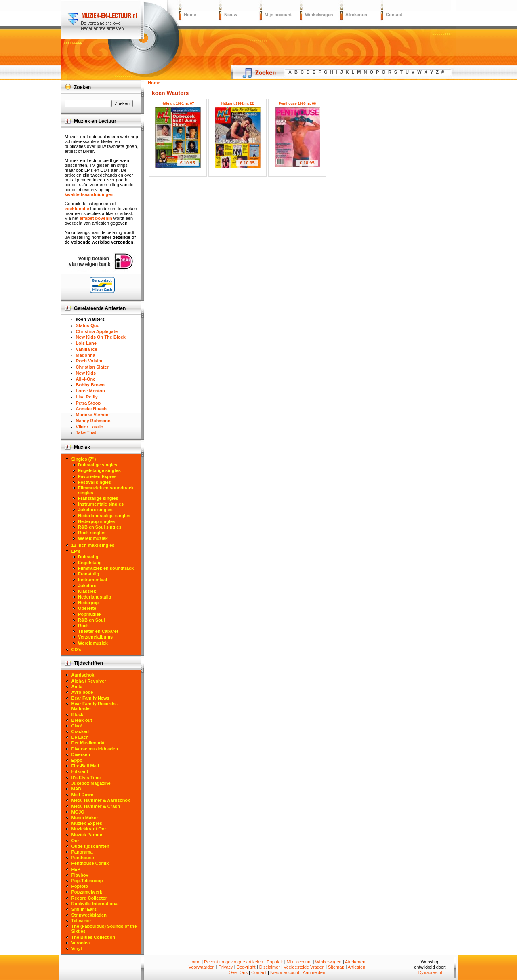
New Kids (86, 373)
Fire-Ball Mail (85, 766)
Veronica (81, 943)
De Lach (80, 737)
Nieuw (231, 15)
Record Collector (89, 898)
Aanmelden (314, 972)
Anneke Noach (91, 409)
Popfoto (80, 886)
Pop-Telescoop (87, 881)
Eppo (77, 760)
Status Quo (88, 325)
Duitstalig (88, 557)
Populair (275, 962)
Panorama (82, 852)
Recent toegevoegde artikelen (233, 962)
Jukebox (87, 586)
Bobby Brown (90, 385)
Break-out (82, 720)
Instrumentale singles (101, 504)
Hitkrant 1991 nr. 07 (178, 103)
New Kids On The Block (101, 337)
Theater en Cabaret (98, 631)
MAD (77, 789)
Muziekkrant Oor (89, 829)
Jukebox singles (95, 510)
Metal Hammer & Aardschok (101, 800)
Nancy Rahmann (93, 421)
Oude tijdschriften (90, 846)
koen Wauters (90, 319)
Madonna (86, 355)
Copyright (246, 967)
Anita (77, 687)
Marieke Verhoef (93, 415)
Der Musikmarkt (88, 743)
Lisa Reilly (87, 397)
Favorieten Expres (97, 476)
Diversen (81, 754)
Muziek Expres (87, 823)
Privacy (226, 967)
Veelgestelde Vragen (304, 967)
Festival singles (95, 482)
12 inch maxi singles (93, 545)
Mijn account (278, 15)
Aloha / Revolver (89, 681)
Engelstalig (90, 563)
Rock (83, 626)
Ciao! (77, 726)
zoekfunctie (77, 209)
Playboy (80, 875)
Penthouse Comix (90, 863)
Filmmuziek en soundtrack (106, 568)
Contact (394, 15)
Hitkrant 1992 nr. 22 (238, 103)
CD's (77, 649)
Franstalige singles (98, 498)
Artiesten (356, 967)
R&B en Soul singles (100, 527)
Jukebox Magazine (91, 783)
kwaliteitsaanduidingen (89, 194)
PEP (76, 869)
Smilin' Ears (84, 909)
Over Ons (238, 972)
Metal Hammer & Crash (96, 806)
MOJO (78, 812)
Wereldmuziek (93, 538)
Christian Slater (92, 367)
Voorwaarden (202, 967)
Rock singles (92, 533)
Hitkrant (80, 771)
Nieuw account (285, 972)
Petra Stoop (88, 403)
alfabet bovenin (96, 218)
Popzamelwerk (87, 892)
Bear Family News (90, 698)
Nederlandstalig (95, 597)
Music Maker (85, 818)
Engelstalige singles (99, 470)
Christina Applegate (97, 331)
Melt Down (83, 795)
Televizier (81, 921)
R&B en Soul (91, 620)
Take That (86, 432)
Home (190, 15)
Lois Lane (86, 343)
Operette (87, 608)
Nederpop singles (97, 521)
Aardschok (83, 675)
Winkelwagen (319, 15)
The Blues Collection (94, 937)
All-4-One (86, 379)
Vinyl (77, 948)
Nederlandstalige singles (104, 516)
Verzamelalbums (95, 637)
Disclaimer (270, 967)
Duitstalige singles (98, 465)
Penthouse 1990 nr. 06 (297, 103)
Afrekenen (356, 15)
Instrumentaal (92, 580)
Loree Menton (90, 391)
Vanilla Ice (87, 349)
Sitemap (336, 967)
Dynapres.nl (430, 972)
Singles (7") (84, 459)
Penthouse (83, 858)
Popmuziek (90, 614)
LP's (76, 551)
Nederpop (88, 603)
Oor (76, 841)
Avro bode (82, 692)
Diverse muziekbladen (95, 749)
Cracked (80, 731)
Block (78, 714)
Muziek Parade (87, 835)
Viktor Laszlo (90, 427)
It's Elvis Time (86, 778)
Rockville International (95, 904)
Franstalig (89, 574)
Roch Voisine (90, 361)
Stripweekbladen (89, 915)
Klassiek (87, 591)
